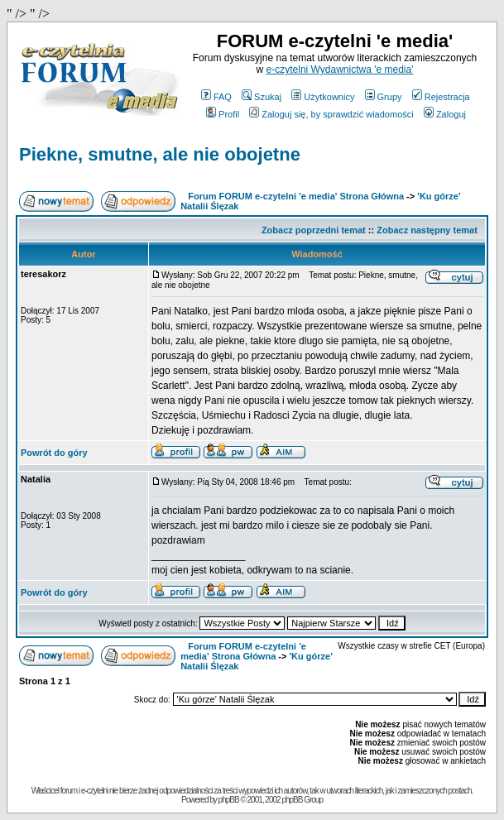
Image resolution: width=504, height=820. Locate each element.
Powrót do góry (54, 453)
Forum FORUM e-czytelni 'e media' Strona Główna (296, 196)
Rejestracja (441, 97)
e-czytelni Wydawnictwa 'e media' (340, 70)
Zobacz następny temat (427, 230)
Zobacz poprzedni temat (314, 230)
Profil (223, 114)
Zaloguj (445, 114)
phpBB (229, 800)
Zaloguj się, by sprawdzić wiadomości (331, 114)
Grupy (384, 97)
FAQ (216, 97)
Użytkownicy (323, 97)
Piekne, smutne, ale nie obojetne (160, 154)
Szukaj (262, 97)
